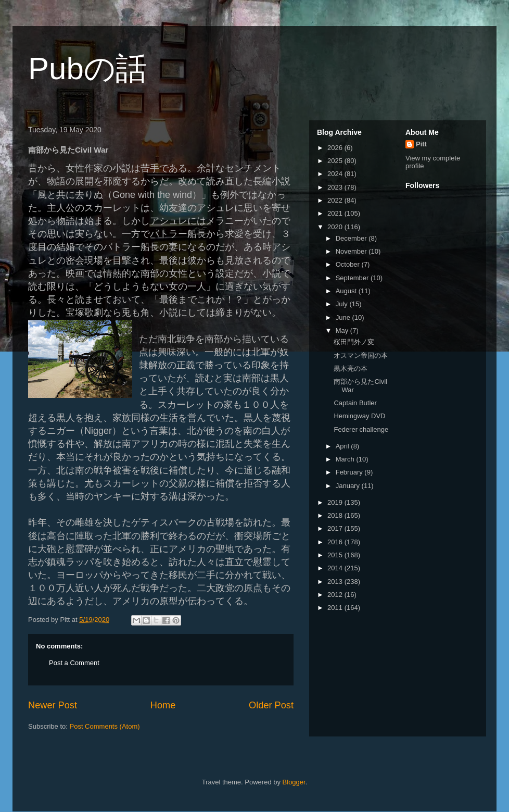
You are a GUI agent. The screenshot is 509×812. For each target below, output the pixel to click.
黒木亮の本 (351, 368)
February (350, 472)
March (346, 459)
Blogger (294, 782)
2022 (336, 200)
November (352, 251)
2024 (336, 174)
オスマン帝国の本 (361, 355)
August (347, 291)
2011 (336, 608)
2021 (336, 213)
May (343, 330)
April (343, 446)
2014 (336, 568)
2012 (336, 595)
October (349, 264)
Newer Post (53, 705)
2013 (336, 582)
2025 (336, 161)
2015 (336, 555)
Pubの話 (87, 68)
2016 (336, 542)
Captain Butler (355, 403)
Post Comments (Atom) (105, 726)
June (344, 317)
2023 (336, 187)
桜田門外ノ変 (354, 342)
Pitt (421, 144)
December (352, 238)
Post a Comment (74, 663)
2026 (336, 148)
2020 (336, 227)
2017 (336, 528)
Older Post (271, 705)
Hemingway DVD (359, 416)
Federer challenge (361, 429)
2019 (336, 502)
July (343, 304)
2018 (336, 515)
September (353, 278)
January (349, 486)
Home (163, 705)
